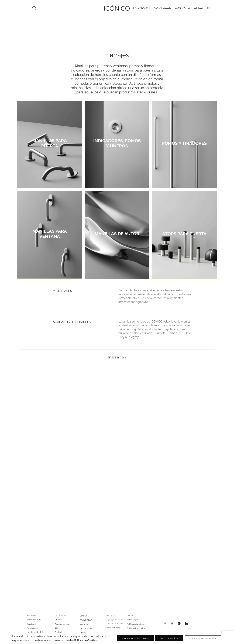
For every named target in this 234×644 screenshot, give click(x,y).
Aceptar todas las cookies (129, 637)
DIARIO (83, 618)
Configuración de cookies (201, 637)
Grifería (58, 622)
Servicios (31, 626)
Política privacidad (136, 626)
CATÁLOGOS (163, 8)
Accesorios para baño (63, 628)
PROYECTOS (86, 623)
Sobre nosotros (34, 622)
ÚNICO (199, 8)
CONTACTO (182, 8)
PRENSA (84, 627)
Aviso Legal (132, 622)
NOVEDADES (142, 8)
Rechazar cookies (165, 637)
